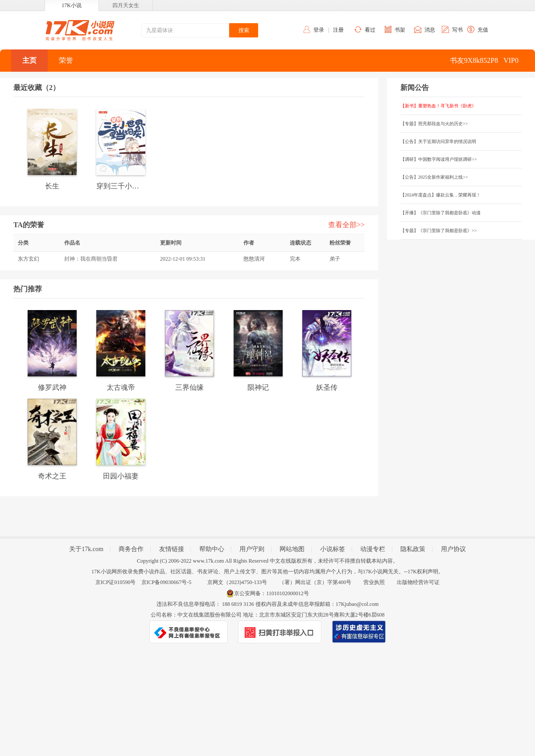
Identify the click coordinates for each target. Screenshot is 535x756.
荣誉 (66, 60)
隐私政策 (413, 549)
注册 (338, 30)
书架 (400, 30)
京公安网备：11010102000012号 (272, 593)
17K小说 (72, 5)
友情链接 (172, 549)
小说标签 (333, 549)
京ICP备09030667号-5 (167, 582)
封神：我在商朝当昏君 (91, 259)
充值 (483, 30)
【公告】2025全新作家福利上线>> (434, 177)
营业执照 (374, 582)
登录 (319, 30)
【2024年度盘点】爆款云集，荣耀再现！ (440, 195)
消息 (430, 30)
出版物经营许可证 (418, 582)
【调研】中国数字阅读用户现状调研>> (438, 159)
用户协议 (453, 549)
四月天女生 (126, 5)
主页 (29, 60)
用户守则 (252, 549)
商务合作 (131, 549)
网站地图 (292, 549)
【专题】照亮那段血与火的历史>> (434, 124)
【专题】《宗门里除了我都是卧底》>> (438, 231)
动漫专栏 (373, 549)
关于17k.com (86, 549)
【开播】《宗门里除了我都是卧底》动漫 (440, 213)
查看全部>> (346, 225)
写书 (457, 30)
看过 (370, 30)
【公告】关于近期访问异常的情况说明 (438, 141)
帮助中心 (212, 549)
